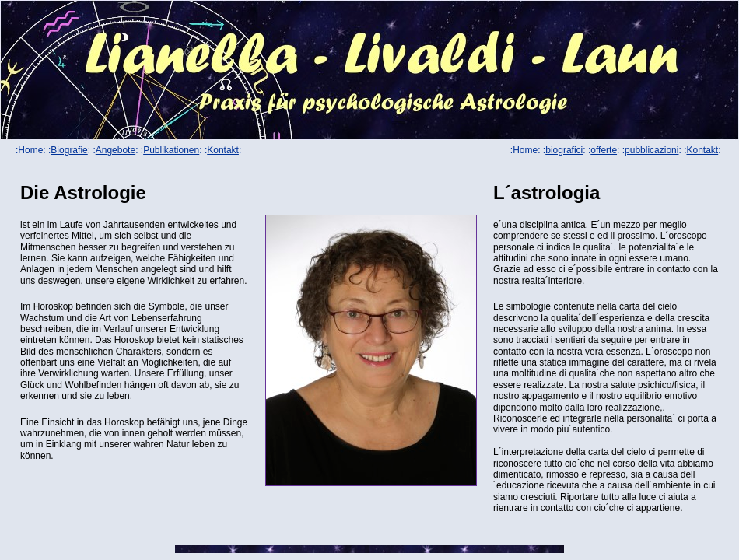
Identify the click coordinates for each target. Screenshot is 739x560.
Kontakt (223, 150)
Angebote (116, 150)
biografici (564, 150)
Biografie (69, 150)
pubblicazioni (651, 150)
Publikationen (171, 150)
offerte (604, 150)
